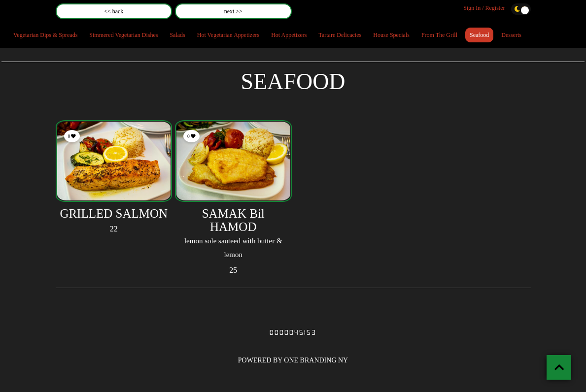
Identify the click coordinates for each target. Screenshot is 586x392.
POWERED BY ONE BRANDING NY (293, 360)
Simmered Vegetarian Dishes (123, 35)
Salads (177, 35)
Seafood (479, 35)
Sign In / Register (484, 8)
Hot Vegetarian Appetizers (228, 35)
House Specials (391, 35)
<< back (114, 11)
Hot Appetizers (289, 35)
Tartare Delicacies (340, 35)
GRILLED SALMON (114, 213)
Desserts (511, 35)
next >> (233, 11)
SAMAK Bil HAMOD (233, 220)
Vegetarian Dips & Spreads (45, 35)
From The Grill (439, 35)
